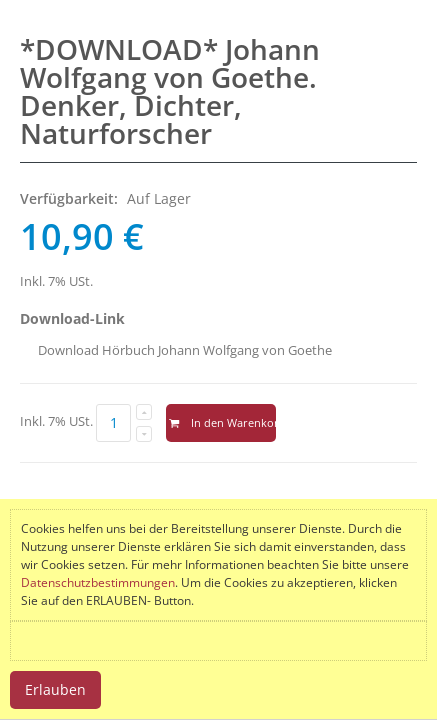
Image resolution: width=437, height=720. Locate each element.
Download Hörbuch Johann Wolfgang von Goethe (185, 350)
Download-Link (72, 318)
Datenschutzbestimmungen (98, 582)
